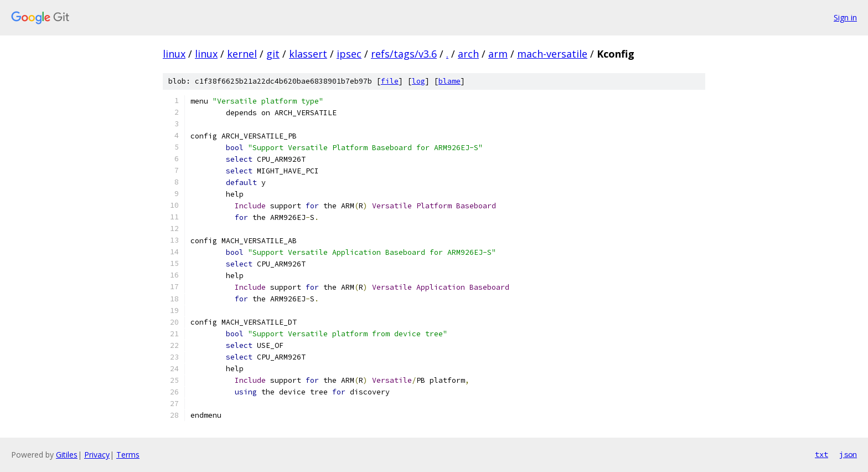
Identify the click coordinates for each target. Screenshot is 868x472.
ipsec (349, 54)
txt (821, 454)
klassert (308, 54)
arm (498, 54)
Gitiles (67, 455)
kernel (242, 54)
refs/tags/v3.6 (404, 54)
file (390, 81)
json (848, 454)
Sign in (845, 17)
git (273, 54)
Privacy (97, 455)
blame (449, 81)
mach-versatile (552, 54)
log (418, 81)
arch (468, 54)
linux (174, 54)
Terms (128, 455)
